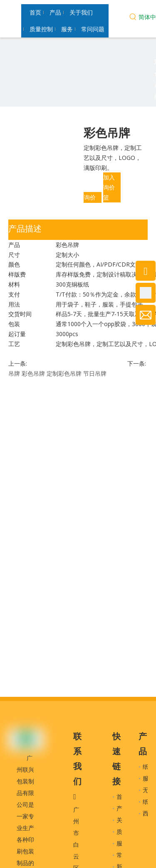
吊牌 (14, 373)
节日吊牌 (95, 373)
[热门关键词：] (133, 18)
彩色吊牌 (33, 373)
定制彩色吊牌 (64, 373)
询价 (90, 197)
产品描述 (25, 228)
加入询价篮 (109, 187)
